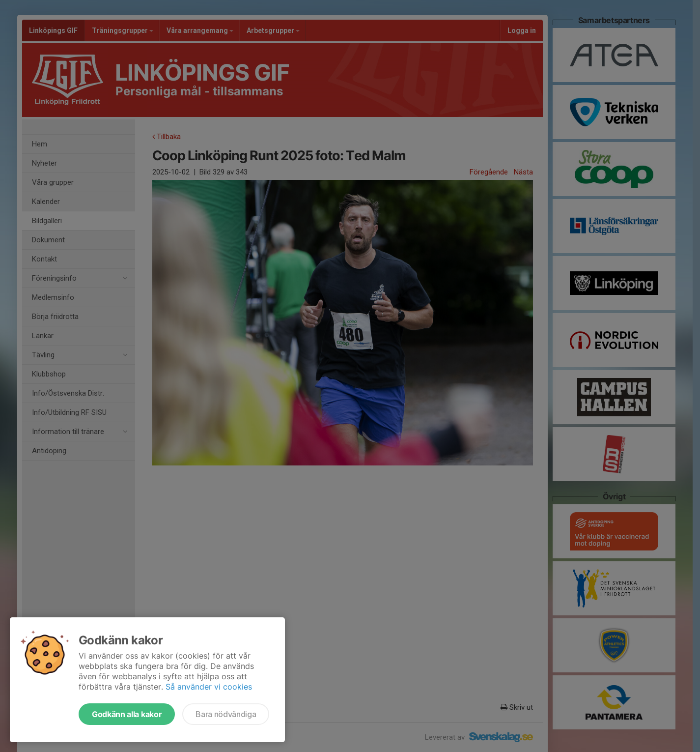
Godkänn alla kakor (127, 714)
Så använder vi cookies (209, 687)
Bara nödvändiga (226, 714)
